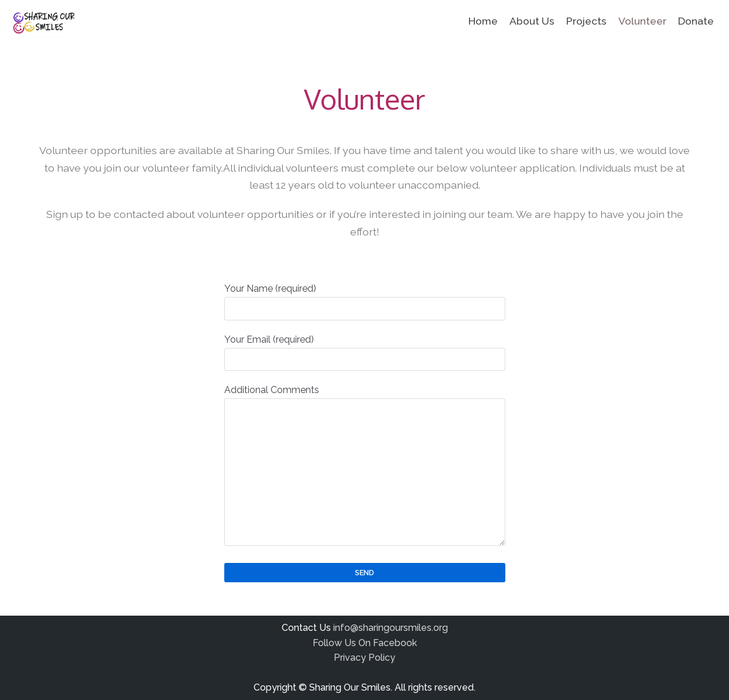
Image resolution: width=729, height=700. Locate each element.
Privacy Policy (364, 658)
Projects (586, 21)
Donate (696, 21)
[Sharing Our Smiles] (42, 23)
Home (483, 21)
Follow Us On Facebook (365, 643)
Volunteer (642, 21)
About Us (532, 21)
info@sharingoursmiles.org (391, 628)
